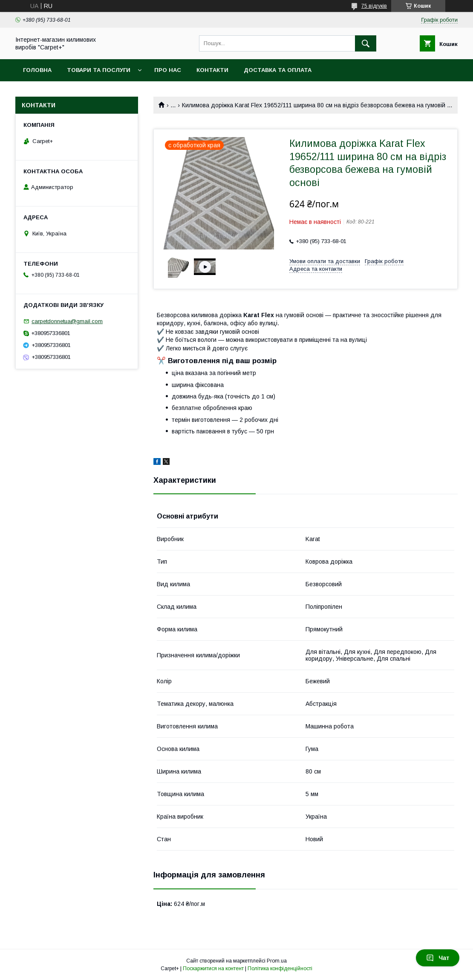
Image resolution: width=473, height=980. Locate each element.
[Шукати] (366, 43)
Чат (438, 958)
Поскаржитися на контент (213, 969)
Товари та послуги (99, 70)
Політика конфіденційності (280, 969)
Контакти (212, 70)
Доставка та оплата (278, 70)
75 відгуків (374, 6)
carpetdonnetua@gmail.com (67, 321)
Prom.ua (277, 961)
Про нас (168, 70)
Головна (37, 70)
